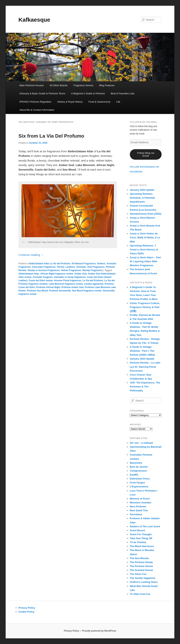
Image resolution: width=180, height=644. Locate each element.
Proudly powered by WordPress (99, 631)
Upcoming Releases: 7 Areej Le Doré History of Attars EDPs (144, 250)
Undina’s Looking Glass (144, 582)
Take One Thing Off (141, 538)
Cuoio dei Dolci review (41, 280)
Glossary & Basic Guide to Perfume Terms (42, 93)
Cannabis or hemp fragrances (70, 277)
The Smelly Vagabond (142, 578)
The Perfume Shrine (141, 566)
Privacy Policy (27, 608)
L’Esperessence (139, 487)
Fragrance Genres (83, 85)
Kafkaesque (34, 20)
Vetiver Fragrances (71, 270)
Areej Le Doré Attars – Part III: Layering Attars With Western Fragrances (145, 261)
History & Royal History (70, 102)
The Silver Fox (138, 574)
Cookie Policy (26, 612)
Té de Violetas (138, 542)
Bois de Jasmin (139, 467)
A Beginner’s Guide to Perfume (88, 93)
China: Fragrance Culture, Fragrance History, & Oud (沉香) (145, 307)
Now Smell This (139, 510)
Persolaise (136, 514)
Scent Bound (137, 530)
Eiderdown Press (140, 479)
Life (118, 102)
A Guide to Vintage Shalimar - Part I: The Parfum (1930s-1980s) (142, 351)
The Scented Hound (141, 570)
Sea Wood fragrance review (87, 291)
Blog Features (107, 85)
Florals (61, 267)
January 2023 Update (142, 190)
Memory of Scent (140, 499)
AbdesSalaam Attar (29, 274)
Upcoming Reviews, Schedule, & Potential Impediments (142, 198)
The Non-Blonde (139, 558)
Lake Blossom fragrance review (66, 284)
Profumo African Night (48, 287)
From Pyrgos (137, 483)
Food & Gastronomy (99, 102)
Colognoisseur (138, 471)
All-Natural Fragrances (84, 264)
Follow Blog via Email (146, 154)
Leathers (70, 267)
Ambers (101, 264)
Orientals (81, 267)
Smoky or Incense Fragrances (44, 270)
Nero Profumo (138, 506)
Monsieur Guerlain (140, 503)
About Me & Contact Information (37, 110)
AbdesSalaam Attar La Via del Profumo (49, 264)
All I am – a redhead (141, 443)
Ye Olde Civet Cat (140, 594)
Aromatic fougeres (43, 277)
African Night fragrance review (57, 274)
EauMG (134, 475)
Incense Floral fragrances (68, 280)
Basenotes (136, 463)
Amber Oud (80, 274)
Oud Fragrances (96, 267)
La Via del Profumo (93, 280)
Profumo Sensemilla (60, 291)
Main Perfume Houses (32, 85)
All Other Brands (58, 85)
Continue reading (31, 255)
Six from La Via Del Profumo (51, 136)
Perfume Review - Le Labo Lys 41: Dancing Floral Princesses (145, 367)
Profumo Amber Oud (72, 287)
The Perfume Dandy (141, 562)
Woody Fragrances (93, 270)
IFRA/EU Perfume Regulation (35, 102)
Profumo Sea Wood (37, 291)
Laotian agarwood (94, 284)
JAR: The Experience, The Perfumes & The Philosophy (145, 387)
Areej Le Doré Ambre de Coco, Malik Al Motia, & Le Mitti (145, 237)
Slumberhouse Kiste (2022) (145, 214)
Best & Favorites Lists (123, 93)
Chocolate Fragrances (44, 267)
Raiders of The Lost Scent (145, 526)
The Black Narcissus (142, 546)
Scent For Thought (141, 534)
